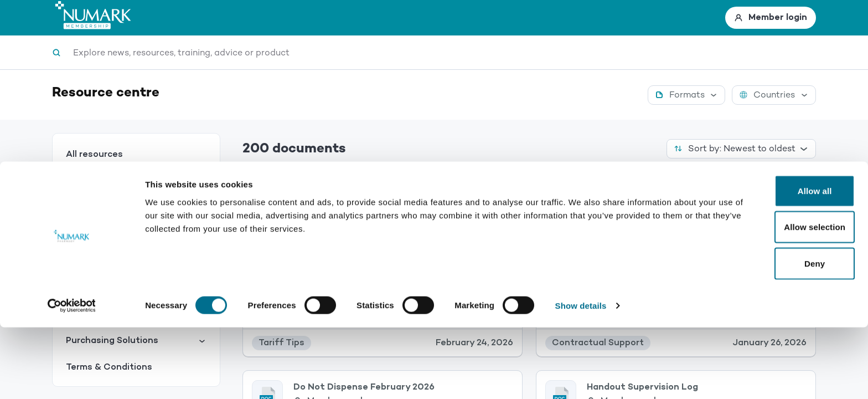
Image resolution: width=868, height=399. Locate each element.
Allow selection (776, 299)
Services (136, 181)
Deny (775, 335)
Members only (338, 217)
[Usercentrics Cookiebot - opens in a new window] (72, 377)
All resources (94, 154)
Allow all (776, 262)
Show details (581, 377)
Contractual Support (136, 208)
